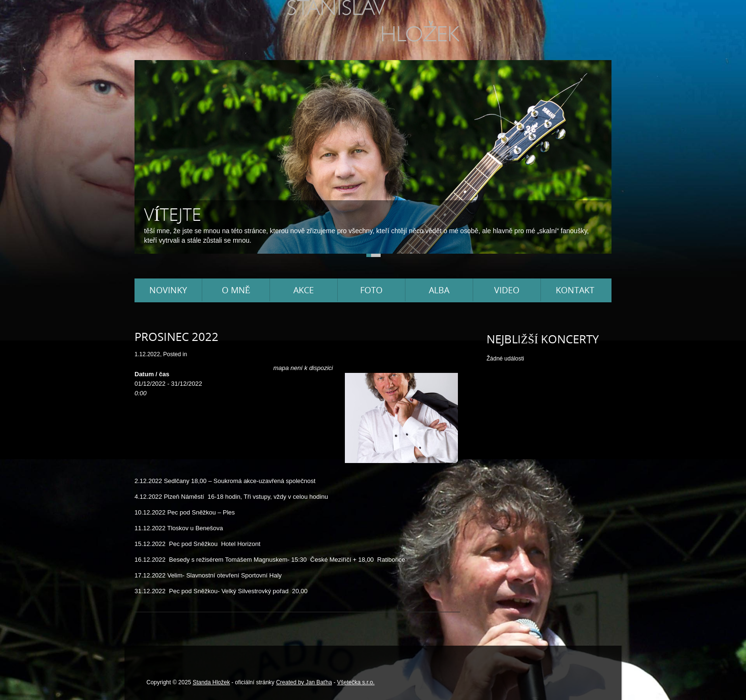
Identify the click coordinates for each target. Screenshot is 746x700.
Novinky (168, 290)
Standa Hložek (211, 682)
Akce (304, 290)
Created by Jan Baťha (304, 682)
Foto (371, 290)
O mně (236, 290)
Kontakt (575, 290)
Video (507, 290)
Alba (439, 290)
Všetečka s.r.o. (356, 682)
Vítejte (173, 214)
